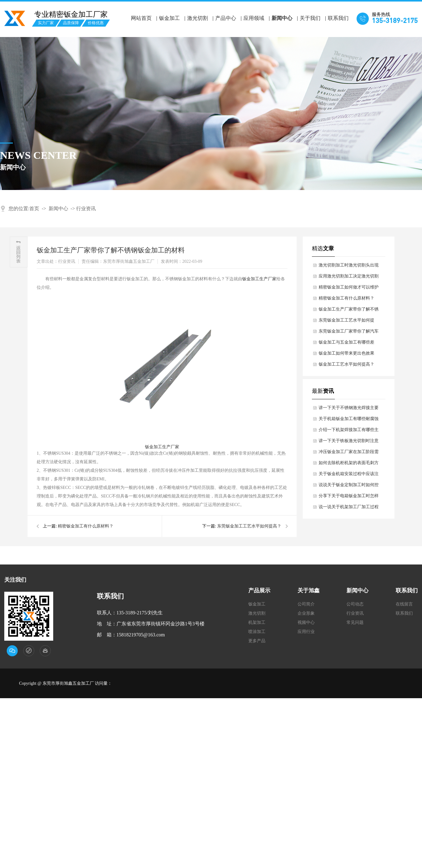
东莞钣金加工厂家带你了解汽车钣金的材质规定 (349, 333)
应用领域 (254, 18)
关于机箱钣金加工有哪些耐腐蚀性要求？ (349, 420)
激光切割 (198, 18)
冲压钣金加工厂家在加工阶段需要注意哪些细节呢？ (349, 453)
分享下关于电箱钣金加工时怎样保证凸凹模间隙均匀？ (349, 497)
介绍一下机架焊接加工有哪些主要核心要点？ (349, 431)
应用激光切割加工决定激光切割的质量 (349, 278)
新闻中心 (282, 18)
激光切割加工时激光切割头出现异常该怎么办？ (349, 267)
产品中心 (226, 18)
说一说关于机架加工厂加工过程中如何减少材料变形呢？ (349, 509)
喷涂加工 (257, 632)
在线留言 (404, 604)
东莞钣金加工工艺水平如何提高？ (249, 526)
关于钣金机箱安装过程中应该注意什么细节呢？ (349, 475)
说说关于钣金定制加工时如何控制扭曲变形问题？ (349, 486)
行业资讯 (86, 209)
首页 (34, 209)
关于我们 (310, 18)
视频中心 (306, 622)
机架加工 (257, 622)
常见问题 (355, 622)
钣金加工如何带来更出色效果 (346, 353)
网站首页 (141, 18)
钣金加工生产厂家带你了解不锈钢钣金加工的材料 (349, 311)
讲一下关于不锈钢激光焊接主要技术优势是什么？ (349, 409)
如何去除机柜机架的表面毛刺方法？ (349, 464)
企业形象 (306, 613)
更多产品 (257, 641)
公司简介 (306, 604)
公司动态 (355, 604)
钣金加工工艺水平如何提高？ (346, 364)
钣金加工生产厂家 (259, 279)
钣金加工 (169, 18)
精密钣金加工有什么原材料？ (86, 526)
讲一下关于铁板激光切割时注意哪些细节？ (349, 442)
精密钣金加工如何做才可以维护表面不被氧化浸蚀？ (349, 289)
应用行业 (306, 632)
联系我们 (338, 18)
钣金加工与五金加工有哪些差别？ (346, 344)
